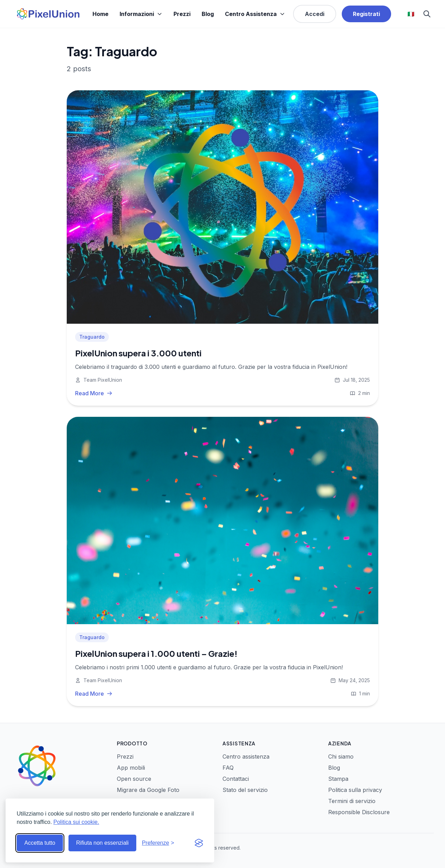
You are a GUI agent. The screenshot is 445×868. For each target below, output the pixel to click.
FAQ (228, 768)
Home (100, 14)
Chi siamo (341, 757)
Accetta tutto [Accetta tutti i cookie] (40, 843)
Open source (134, 779)
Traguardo (92, 337)
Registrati (366, 14)
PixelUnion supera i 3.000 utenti (138, 353)
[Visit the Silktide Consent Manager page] (199, 843)
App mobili (131, 768)
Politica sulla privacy (355, 790)
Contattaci (236, 779)
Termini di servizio (352, 801)
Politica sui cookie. (76, 822)
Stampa (338, 779)
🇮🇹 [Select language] (411, 14)
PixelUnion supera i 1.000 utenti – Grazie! (156, 653)
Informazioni (141, 14)
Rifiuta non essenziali (102, 843)
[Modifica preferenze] (158, 843)
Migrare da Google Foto (148, 790)
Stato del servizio (245, 790)
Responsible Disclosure (359, 812)
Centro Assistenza (255, 14)
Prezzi (182, 14)
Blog (208, 14)
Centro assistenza (246, 757)
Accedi (315, 14)
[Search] (427, 14)
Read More (94, 393)
